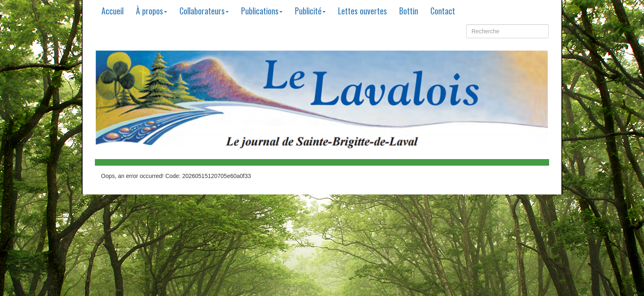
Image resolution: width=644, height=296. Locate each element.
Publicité (310, 11)
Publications (262, 11)
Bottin (409, 11)
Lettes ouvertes (362, 11)
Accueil (113, 11)
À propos (152, 11)
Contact (443, 11)
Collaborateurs (204, 11)
